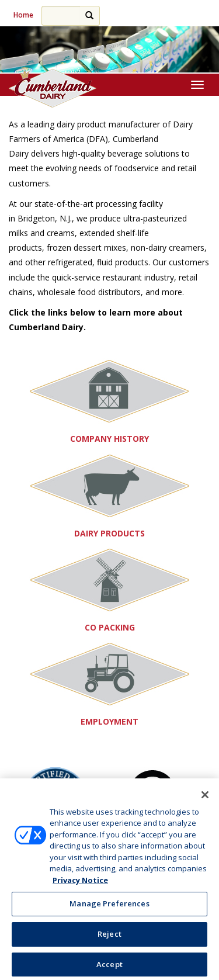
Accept (109, 967)
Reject (109, 936)
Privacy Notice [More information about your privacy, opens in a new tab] (80, 882)
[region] (109, 50)
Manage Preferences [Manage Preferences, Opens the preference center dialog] (109, 906)
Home (23, 15)
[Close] (205, 797)
